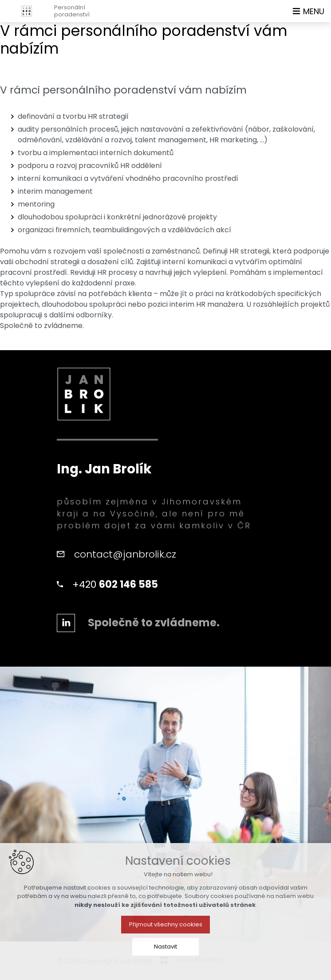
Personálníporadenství (72, 11)
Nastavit (165, 962)
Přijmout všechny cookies (166, 940)
